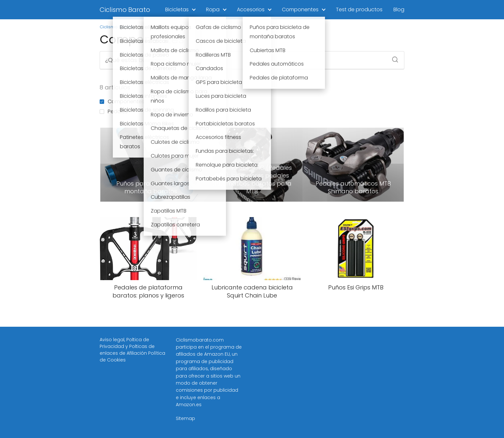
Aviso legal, (113, 340)
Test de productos (359, 9)
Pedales (114, 111)
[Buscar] (393, 58)
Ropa (213, 9)
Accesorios (251, 9)
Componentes (300, 9)
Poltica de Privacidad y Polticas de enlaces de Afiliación (127, 346)
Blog (399, 9)
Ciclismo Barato (125, 10)
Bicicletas (177, 9)
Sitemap (185, 418)
